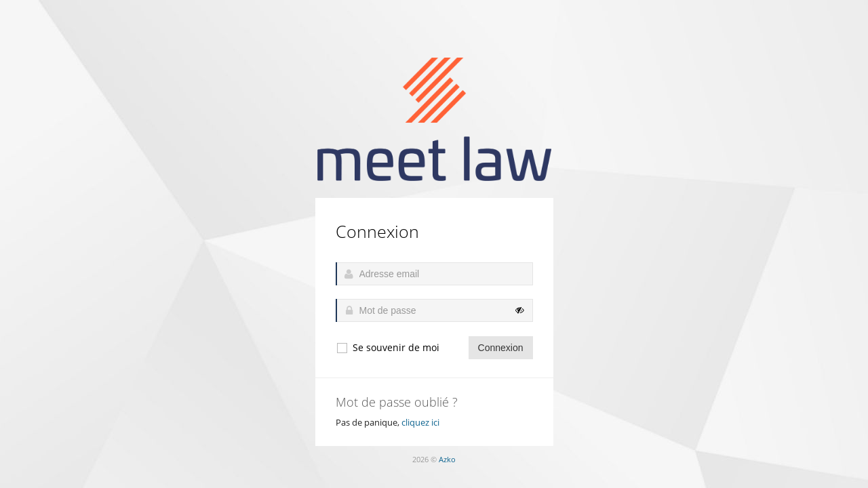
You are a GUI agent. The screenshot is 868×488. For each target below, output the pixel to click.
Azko (447, 459)
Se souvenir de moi (388, 348)
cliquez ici (420, 422)
